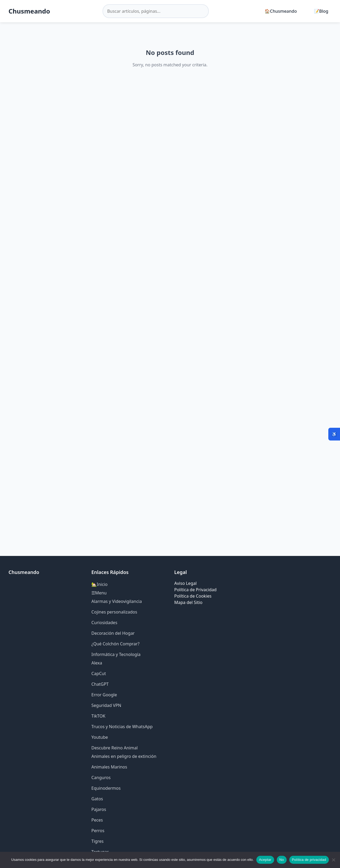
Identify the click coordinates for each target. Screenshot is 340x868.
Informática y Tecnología (116, 654)
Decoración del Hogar (113, 633)
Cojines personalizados (114, 612)
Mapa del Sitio (188, 602)
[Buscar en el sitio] (156, 11)
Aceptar (265, 860)
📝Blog (321, 11)
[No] (333, 860)
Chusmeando (29, 11)
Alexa (97, 663)
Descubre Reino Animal (114, 748)
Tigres (97, 841)
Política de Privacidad (195, 590)
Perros (98, 831)
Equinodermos (106, 788)
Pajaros (99, 809)
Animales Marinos (109, 767)
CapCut (99, 673)
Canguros (101, 778)
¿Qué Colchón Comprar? (115, 644)
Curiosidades (104, 623)
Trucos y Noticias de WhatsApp (122, 727)
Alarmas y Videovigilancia (117, 601)
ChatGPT (100, 684)
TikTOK (98, 716)
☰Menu (99, 593)
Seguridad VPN (106, 705)
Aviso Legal (185, 583)
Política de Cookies (193, 596)
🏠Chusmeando (281, 11)
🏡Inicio (99, 584)
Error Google (104, 695)
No (282, 860)
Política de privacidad (309, 860)
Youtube (100, 737)
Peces (97, 820)
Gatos (97, 799)
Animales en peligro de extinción (124, 756)
